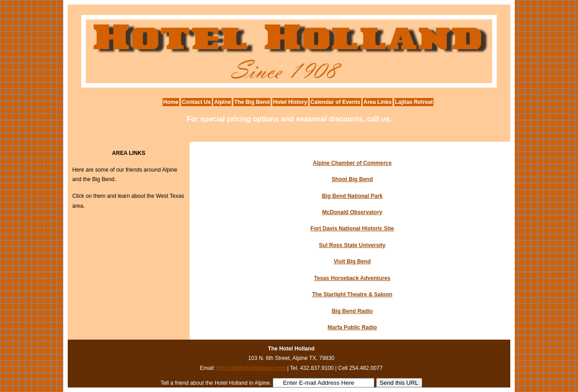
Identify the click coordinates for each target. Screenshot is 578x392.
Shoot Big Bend (352, 179)
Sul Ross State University (352, 245)
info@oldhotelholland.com (251, 368)
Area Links (378, 102)
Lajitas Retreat (414, 102)
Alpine (222, 102)
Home (171, 102)
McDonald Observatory (352, 212)
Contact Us (196, 102)
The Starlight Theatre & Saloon (352, 294)
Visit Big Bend (352, 261)
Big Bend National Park (352, 196)
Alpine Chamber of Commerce (352, 163)
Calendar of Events (336, 102)
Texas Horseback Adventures (352, 278)
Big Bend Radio (352, 311)
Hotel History (290, 102)
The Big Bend (252, 102)
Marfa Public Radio (352, 327)
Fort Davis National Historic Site (352, 229)
